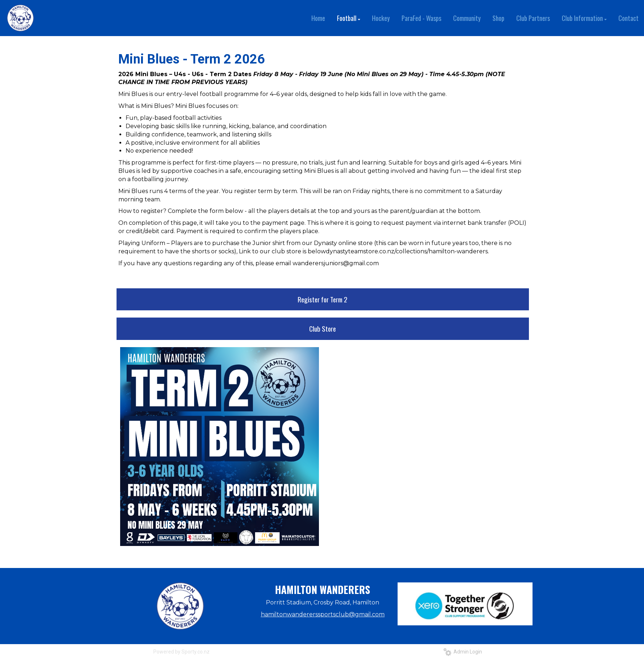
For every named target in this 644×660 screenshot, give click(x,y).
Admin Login (463, 652)
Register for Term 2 (323, 299)
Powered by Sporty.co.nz (181, 652)
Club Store (323, 328)
